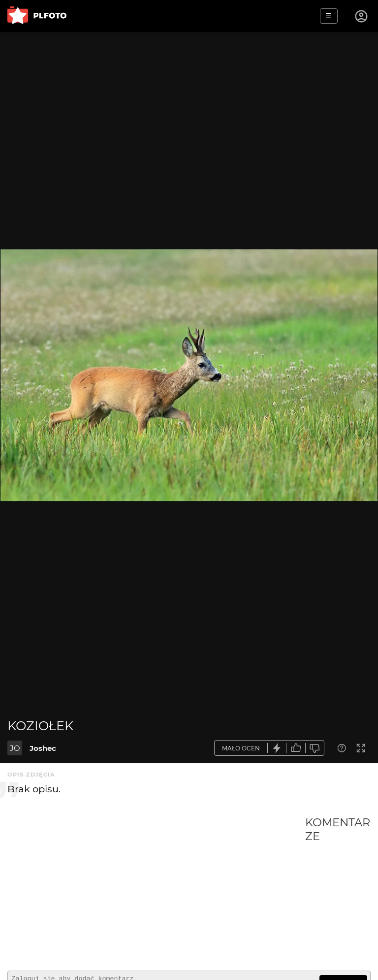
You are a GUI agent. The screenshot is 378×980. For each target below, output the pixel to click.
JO (15, 748)
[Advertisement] (156, 889)
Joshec (43, 748)
